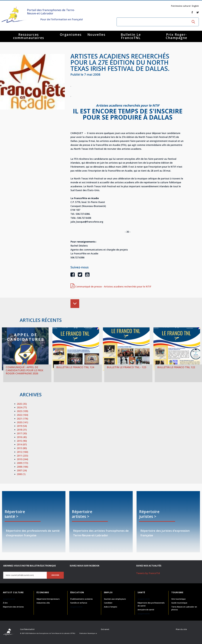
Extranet (105, 629)
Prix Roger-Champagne (177, 36)
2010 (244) (22, 459)
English (195, 6)
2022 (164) (22, 415)
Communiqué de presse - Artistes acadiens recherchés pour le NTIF (111, 287)
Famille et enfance (79, 603)
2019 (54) (22, 426)
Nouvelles (96, 34)
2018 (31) (22, 430)
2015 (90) (22, 441)
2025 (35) (22, 404)
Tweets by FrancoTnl (148, 573)
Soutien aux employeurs (115, 599)
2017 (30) (22, 433)
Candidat (108, 603)
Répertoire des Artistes (13, 607)
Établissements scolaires (81, 599)
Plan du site (181, 629)
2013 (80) (22, 448)
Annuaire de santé (146, 610)
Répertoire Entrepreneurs (48, 599)
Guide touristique (179, 603)
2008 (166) (22, 467)
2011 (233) (22, 456)
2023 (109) (22, 411)
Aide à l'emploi (111, 607)
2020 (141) (22, 422)
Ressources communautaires (29, 36)
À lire (5, 603)
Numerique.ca (92, 633)
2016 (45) (22, 437)
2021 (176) (22, 419)
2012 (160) (22, 452)
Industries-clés (43, 603)
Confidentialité (27, 629)
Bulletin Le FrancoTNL (131, 36)
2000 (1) (21, 474)
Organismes (71, 34)
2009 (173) (22, 463)
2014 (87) (22, 444)
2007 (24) (22, 470)
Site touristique (178, 599)
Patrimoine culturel (181, 6)
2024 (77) (22, 407)
